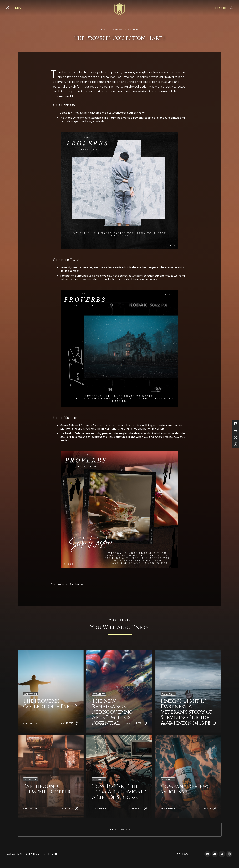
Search (221, 8)
